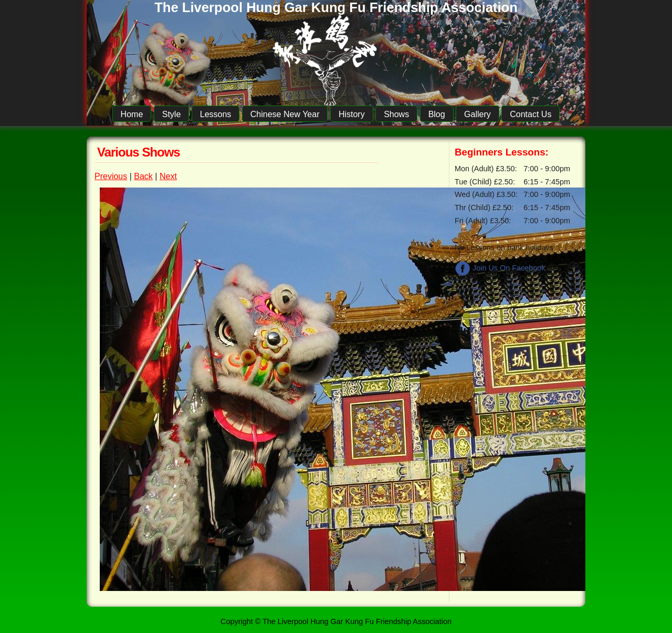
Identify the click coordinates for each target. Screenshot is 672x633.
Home (132, 114)
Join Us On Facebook (500, 268)
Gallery (477, 114)
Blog (437, 114)
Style (172, 114)
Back (143, 176)
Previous (111, 176)
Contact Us (531, 114)
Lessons (216, 114)
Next (168, 176)
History (352, 114)
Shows (396, 114)
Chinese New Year (285, 114)
